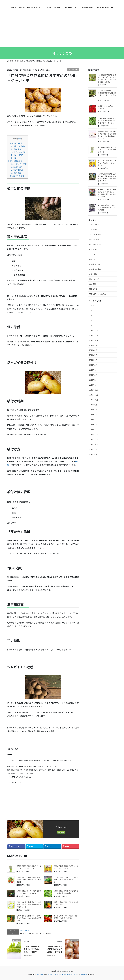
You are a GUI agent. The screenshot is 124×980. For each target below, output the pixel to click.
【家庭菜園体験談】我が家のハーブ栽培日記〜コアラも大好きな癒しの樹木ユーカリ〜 (107, 177)
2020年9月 (93, 305)
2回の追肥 (17, 167)
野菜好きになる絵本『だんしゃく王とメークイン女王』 (66, 867)
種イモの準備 (18, 146)
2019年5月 (93, 365)
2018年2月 (93, 425)
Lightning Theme (53, 974)
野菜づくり (52, 933)
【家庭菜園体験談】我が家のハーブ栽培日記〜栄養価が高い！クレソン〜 (107, 121)
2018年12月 (94, 390)
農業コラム (93, 289)
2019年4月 (93, 370)
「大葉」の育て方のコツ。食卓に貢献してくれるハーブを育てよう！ (66, 880)
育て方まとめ (73, 70)
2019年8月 (93, 350)
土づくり (92, 254)
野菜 (43, 933)
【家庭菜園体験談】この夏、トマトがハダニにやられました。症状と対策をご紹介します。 (107, 78)
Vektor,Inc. (84, 974)
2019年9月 (93, 345)
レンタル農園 (94, 239)
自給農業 (92, 284)
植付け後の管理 (15, 161)
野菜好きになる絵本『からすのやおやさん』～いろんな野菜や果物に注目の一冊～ (29, 904)
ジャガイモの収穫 (16, 176)
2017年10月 (94, 444)
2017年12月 (94, 434)
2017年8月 (93, 454)
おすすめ (25, 933)
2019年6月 (93, 360)
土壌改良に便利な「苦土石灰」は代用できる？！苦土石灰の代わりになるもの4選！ (107, 193)
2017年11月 (94, 439)
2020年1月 (93, 325)
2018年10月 (94, 400)
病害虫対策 (17, 170)
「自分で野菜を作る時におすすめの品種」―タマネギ (55, 949)
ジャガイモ (35, 933)
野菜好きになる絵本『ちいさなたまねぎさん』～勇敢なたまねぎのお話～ (29, 918)
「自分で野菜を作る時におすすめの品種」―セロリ (31, 949)
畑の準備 (16, 149)
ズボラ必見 (93, 229)
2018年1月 (93, 430)
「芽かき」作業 (19, 164)
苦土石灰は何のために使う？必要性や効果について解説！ (107, 208)
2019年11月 (94, 335)
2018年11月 (94, 395)
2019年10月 (94, 340)
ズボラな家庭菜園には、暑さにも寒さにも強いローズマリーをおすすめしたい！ (107, 94)
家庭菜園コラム (95, 264)
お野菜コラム (94, 225)
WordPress (40, 974)
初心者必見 (93, 249)
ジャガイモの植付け (17, 152)
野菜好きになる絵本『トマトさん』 (107, 107)
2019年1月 (93, 385)
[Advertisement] (62, 30)
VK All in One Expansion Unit (69, 974)
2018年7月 (93, 415)
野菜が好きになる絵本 (97, 294)
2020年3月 (93, 315)
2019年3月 (93, 375)
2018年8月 (93, 410)
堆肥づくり (93, 259)
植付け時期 (17, 155)
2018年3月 (93, 419)
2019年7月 (93, 355)
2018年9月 (93, 405)
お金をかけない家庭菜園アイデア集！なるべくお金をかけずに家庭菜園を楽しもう (107, 135)
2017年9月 (93, 449)
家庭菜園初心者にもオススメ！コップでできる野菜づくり (29, 867)
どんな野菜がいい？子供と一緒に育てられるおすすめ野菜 (66, 917)
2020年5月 (93, 310)
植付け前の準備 (15, 143)
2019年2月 (93, 380)
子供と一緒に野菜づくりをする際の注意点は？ (66, 903)
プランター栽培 (95, 234)
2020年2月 (93, 320)
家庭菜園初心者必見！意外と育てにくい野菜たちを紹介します (29, 892)
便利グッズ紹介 (95, 244)
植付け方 (16, 158)
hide (19, 138)
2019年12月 (94, 330)
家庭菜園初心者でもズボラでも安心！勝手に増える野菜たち (66, 892)
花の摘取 (16, 173)
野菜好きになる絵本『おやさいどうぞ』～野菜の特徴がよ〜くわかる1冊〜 (29, 880)
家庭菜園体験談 (95, 269)
